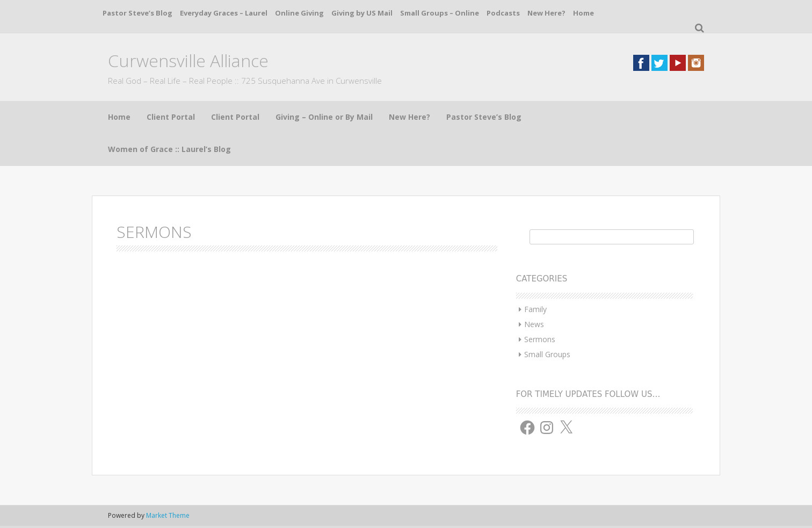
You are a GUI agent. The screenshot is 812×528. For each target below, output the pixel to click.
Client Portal (171, 117)
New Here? (546, 13)
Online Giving (299, 13)
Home (583, 13)
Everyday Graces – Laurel (224, 13)
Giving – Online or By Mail (324, 117)
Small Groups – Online (440, 13)
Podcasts (503, 13)
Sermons (540, 339)
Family (535, 309)
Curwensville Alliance (188, 60)
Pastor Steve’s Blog (137, 13)
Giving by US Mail (362, 13)
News (534, 324)
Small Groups (547, 354)
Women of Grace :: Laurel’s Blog (169, 149)
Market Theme (168, 515)
